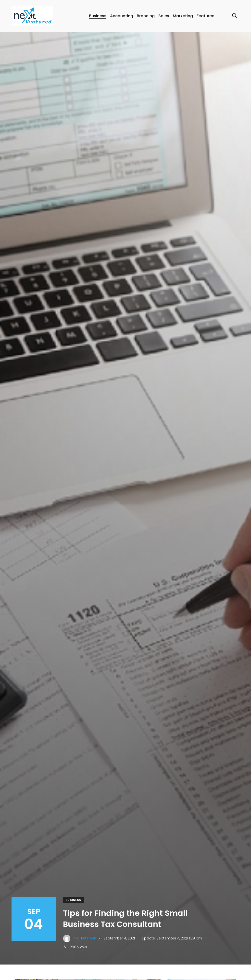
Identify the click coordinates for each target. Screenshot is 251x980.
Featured (206, 16)
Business (98, 16)
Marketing (183, 16)
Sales (164, 16)
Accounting (122, 16)
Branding (146, 16)
